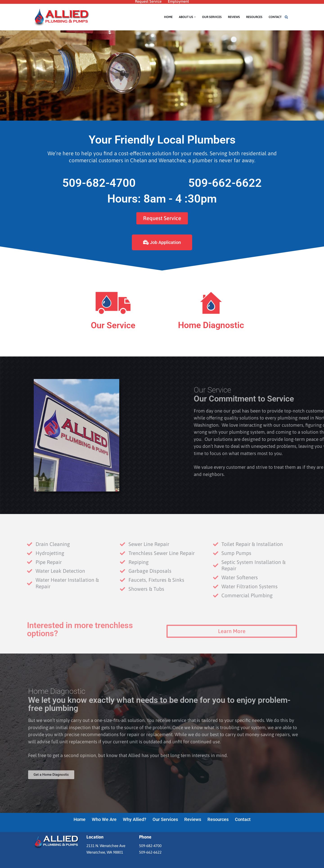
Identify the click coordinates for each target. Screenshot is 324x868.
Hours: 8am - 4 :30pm (162, 199)
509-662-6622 (225, 183)
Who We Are (104, 819)
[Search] (286, 17)
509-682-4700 (99, 183)
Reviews (234, 17)
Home (168, 17)
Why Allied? (135, 819)
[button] (195, 17)
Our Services (212, 17)
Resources (254, 17)
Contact (275, 17)
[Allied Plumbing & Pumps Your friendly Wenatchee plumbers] (62, 17)
